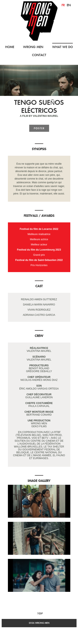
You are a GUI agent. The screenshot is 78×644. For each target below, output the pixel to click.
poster (39, 128)
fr (63, 5)
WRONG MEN (33, 47)
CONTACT (39, 55)
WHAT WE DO (63, 47)
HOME (10, 47)
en (69, 5)
